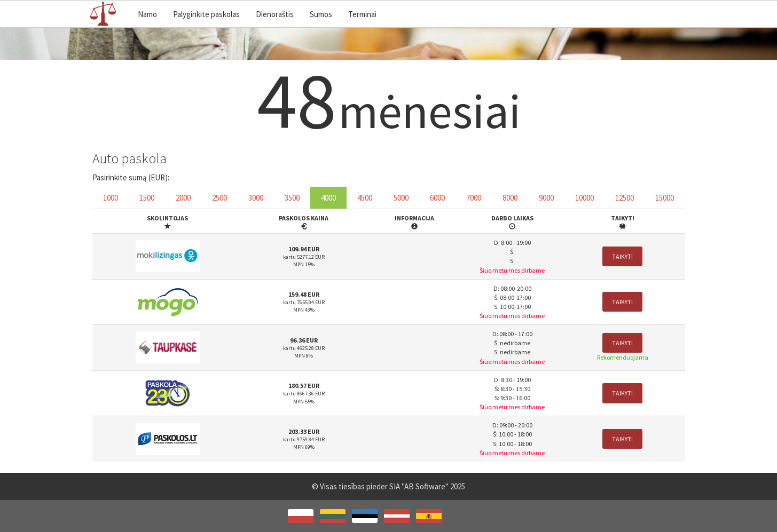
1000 (111, 198)
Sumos (321, 14)
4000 (328, 198)
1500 (147, 198)
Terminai (362, 14)
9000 (546, 198)
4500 (365, 198)
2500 (219, 198)
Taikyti (622, 256)
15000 (665, 198)
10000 (584, 198)
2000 (183, 198)
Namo (147, 14)
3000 (256, 198)
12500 (625, 198)
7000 (474, 198)
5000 (401, 198)
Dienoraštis (275, 14)
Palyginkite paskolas (206, 14)
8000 (510, 198)
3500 (292, 198)
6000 (437, 198)
